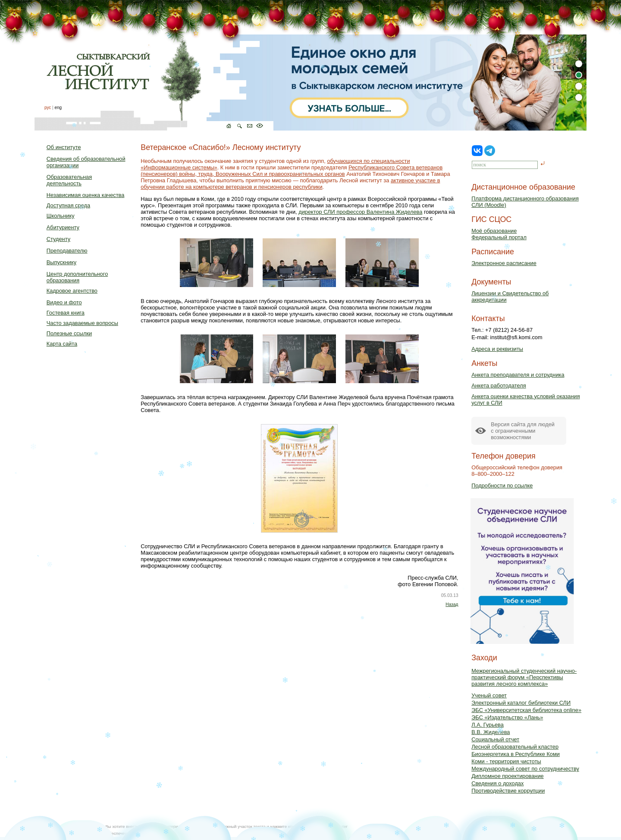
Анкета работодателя (499, 386)
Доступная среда (68, 205)
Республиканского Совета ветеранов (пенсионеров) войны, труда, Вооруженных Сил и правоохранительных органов (292, 171)
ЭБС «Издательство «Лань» (507, 717)
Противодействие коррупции (508, 791)
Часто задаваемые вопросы (82, 323)
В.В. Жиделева (491, 732)
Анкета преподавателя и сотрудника (518, 375)
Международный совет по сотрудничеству (525, 769)
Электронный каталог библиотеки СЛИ (521, 703)
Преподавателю (67, 251)
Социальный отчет (495, 739)
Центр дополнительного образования (77, 277)
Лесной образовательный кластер (515, 747)
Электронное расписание (504, 263)
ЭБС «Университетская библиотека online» (526, 710)
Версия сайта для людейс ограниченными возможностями (523, 431)
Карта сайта (62, 344)
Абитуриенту (63, 227)
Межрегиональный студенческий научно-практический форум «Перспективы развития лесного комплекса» (524, 677)
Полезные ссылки (69, 333)
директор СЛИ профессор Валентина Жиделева (360, 212)
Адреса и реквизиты (497, 349)
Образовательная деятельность (69, 180)
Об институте (64, 147)
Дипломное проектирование (508, 776)
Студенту (58, 239)
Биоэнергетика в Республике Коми (516, 754)
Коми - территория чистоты (506, 761)
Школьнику (61, 216)
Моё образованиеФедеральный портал (499, 234)
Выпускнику (61, 262)
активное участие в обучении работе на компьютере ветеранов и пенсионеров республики (290, 184)
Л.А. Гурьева (488, 725)
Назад (452, 604)
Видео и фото (64, 302)
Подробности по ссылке (502, 486)
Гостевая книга (66, 313)
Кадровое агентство (72, 291)
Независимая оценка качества (86, 195)
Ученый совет (489, 695)
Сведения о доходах (497, 783)
